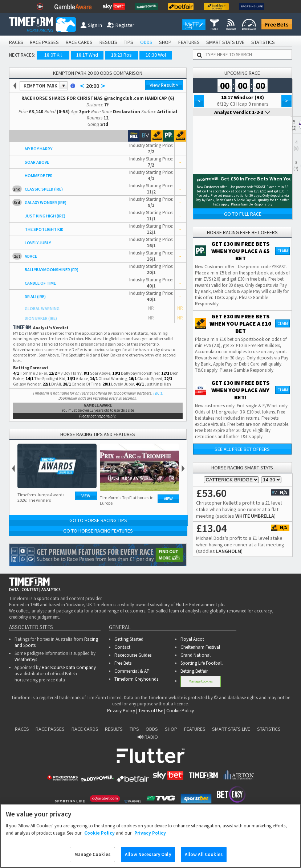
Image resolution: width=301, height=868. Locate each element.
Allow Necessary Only (148, 854)
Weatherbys (26, 659)
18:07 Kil (53, 55)
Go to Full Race (243, 214)
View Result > (164, 85)
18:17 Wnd (87, 55)
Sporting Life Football (202, 663)
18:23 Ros (121, 55)
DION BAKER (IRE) (41, 318)
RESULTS (108, 42)
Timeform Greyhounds (136, 679)
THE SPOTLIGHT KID (44, 229)
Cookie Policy (180, 711)
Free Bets (277, 24)
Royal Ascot (192, 639)
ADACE (31, 256)
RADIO (148, 737)
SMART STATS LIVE (225, 42)
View (86, 496)
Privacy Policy (121, 711)
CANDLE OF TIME (40, 283)
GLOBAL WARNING (42, 308)
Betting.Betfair (194, 671)
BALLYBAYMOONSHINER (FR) (52, 270)
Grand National (196, 655)
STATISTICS (263, 42)
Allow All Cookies (204, 854)
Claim (283, 251)
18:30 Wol (156, 55)
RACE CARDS (79, 42)
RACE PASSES (44, 42)
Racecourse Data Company (69, 667)
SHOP (165, 42)
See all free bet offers (242, 449)
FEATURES (189, 42)
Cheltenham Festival (200, 647)
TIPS (129, 42)
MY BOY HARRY (38, 149)
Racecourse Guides (133, 655)
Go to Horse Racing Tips (98, 520)
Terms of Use (151, 711)
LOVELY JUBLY (38, 243)
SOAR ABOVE (37, 162)
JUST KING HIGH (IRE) (45, 216)
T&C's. (158, 393)
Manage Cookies (201, 681)
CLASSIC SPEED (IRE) (44, 189)
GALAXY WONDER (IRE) (46, 202)
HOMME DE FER (39, 176)
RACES (16, 42)
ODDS (146, 42)
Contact (122, 647)
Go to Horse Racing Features (98, 531)
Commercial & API (133, 671)
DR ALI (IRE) (35, 296)
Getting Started (129, 639)
